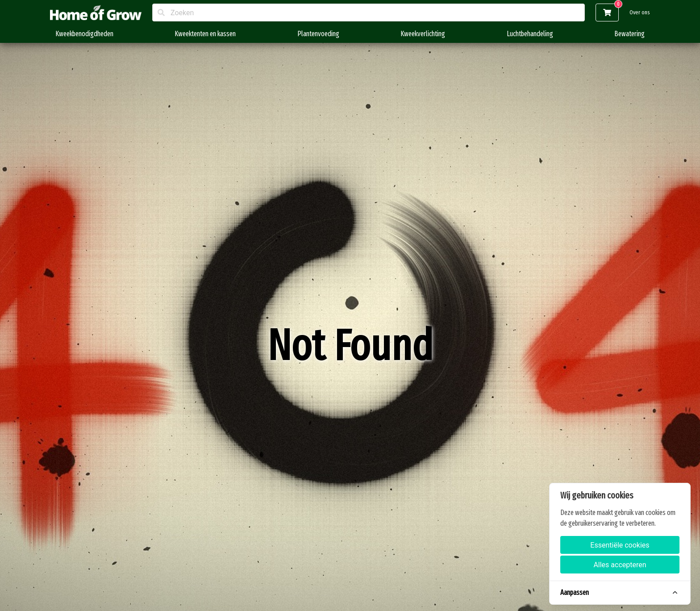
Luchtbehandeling (530, 34)
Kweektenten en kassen (205, 34)
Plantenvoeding (318, 34)
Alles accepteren (620, 565)
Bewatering (629, 34)
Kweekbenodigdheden (84, 34)
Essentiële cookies (620, 545)
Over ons (640, 12)
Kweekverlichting (423, 34)
